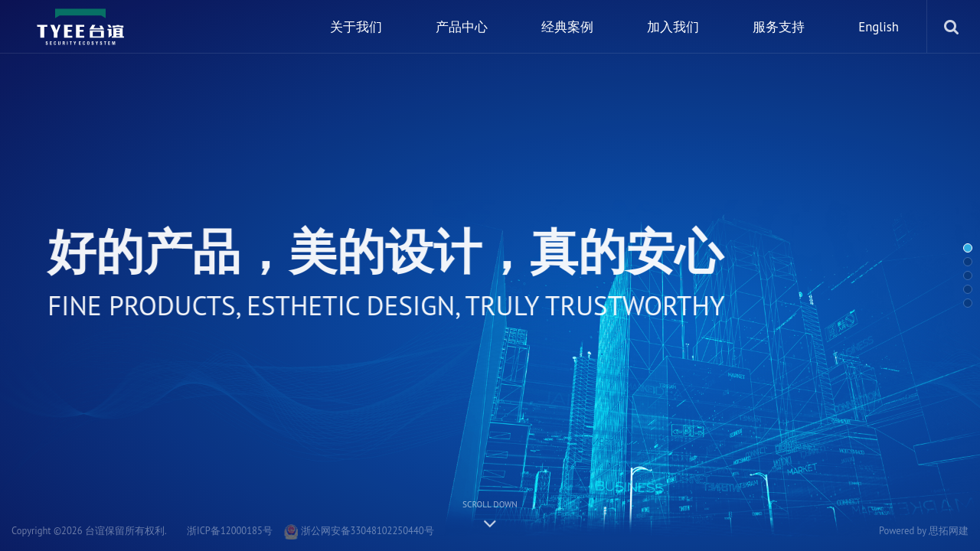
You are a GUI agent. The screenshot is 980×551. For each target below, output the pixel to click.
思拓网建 (949, 530)
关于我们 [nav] (356, 27)
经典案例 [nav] (567, 27)
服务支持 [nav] (779, 27)
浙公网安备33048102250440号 (359, 530)
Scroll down (490, 514)
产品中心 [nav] (462, 27)
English (879, 27)
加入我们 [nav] (673, 27)
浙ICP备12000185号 (230, 530)
